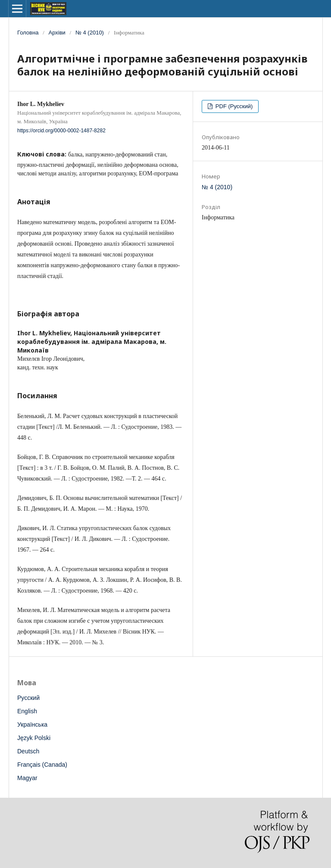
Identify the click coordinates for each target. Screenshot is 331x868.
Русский (28, 698)
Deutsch (28, 751)
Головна (28, 33)
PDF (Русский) (233, 106)
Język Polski (34, 738)
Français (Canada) (42, 765)
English (27, 711)
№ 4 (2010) (90, 33)
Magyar (27, 778)
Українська (32, 724)
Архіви (57, 33)
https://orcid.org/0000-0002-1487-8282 (61, 131)
